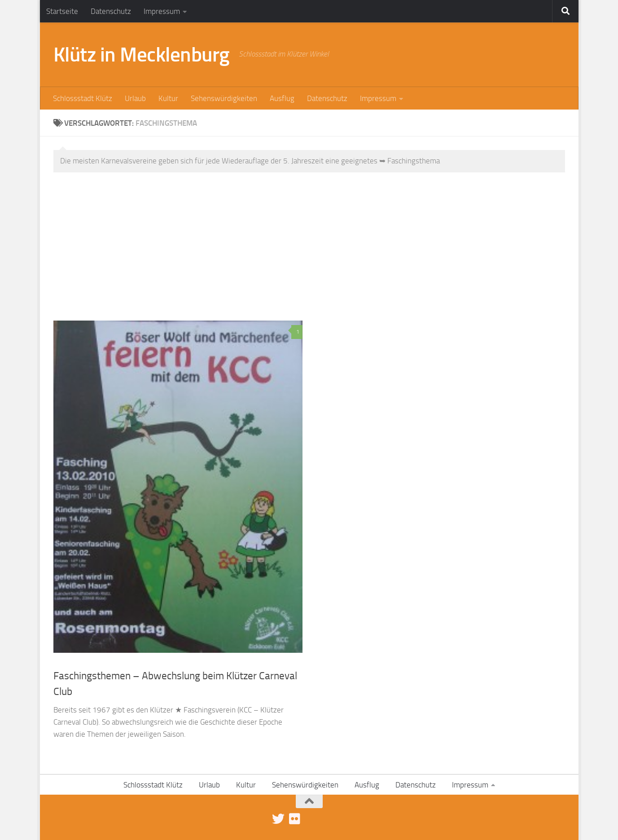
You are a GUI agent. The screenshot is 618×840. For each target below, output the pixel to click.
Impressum (162, 11)
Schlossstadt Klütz (83, 98)
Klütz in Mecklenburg (142, 55)
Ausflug (282, 98)
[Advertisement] (316, 253)
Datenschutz (111, 11)
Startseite (62, 11)
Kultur (168, 98)
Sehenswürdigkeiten (224, 98)
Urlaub (135, 98)
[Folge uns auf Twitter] (278, 819)
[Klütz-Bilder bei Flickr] (294, 819)
